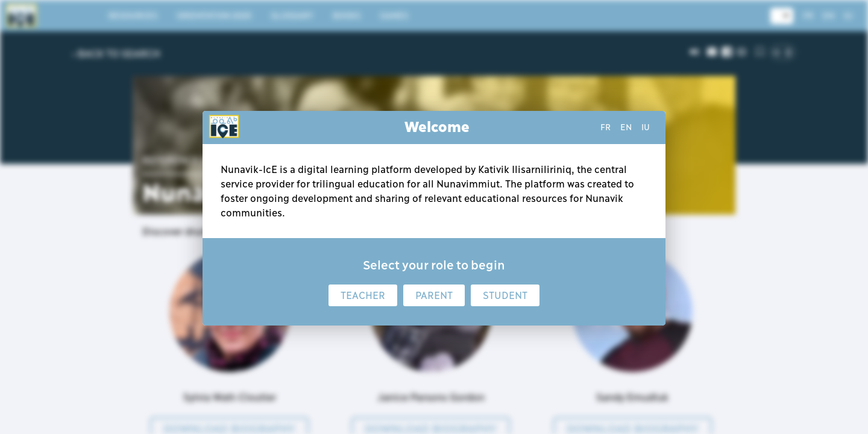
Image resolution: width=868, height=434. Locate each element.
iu (646, 127)
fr (605, 127)
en (626, 127)
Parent (434, 295)
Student (505, 295)
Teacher (363, 295)
